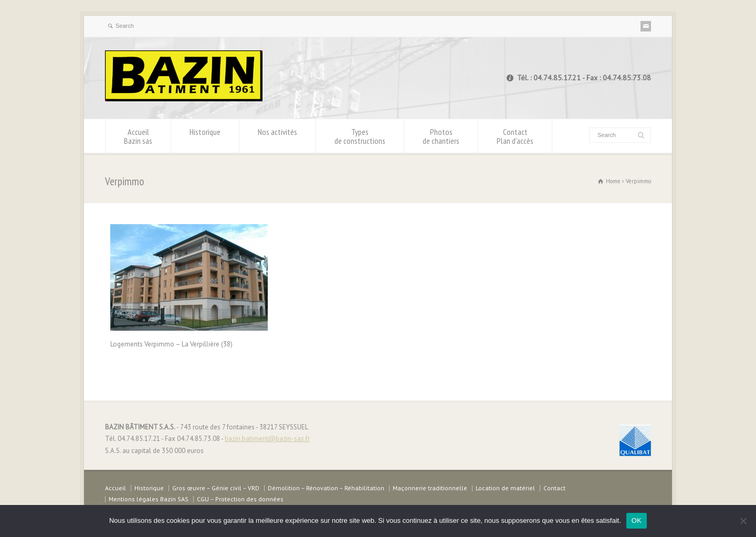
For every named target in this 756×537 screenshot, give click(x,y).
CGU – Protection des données (240, 499)
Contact (515, 136)
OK (637, 520)
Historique (205, 136)
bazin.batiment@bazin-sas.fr (267, 439)
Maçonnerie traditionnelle (430, 488)
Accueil (138, 136)
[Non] (743, 521)
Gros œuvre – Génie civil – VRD (216, 488)
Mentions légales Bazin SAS (149, 499)
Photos (441, 136)
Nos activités (277, 136)
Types (360, 136)
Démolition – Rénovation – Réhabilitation (326, 488)
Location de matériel (505, 488)
